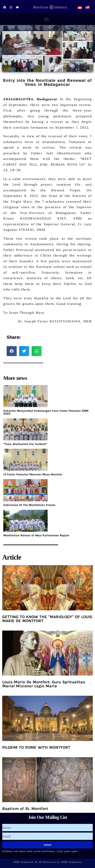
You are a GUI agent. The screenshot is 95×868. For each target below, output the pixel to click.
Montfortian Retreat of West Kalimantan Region (36, 535)
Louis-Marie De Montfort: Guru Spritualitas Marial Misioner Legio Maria (44, 684)
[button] (46, 19)
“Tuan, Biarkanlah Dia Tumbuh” (25, 444)
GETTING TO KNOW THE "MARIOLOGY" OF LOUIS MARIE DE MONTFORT (47, 619)
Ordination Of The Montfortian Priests (29, 505)
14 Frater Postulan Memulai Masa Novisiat (33, 474)
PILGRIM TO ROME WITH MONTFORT (36, 747)
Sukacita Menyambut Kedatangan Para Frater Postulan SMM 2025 (46, 412)
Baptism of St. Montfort (25, 809)
